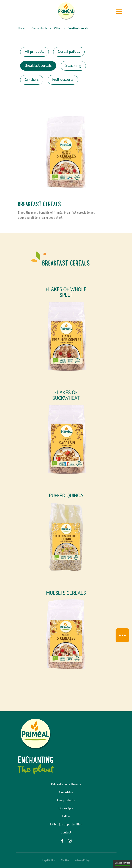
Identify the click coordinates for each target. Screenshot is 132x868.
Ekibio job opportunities (66, 824)
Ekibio (66, 816)
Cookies (65, 860)
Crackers (32, 80)
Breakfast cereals (38, 66)
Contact (66, 833)
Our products (66, 800)
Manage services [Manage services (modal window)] (122, 864)
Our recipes (66, 808)
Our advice (66, 792)
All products (34, 52)
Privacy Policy (82, 860)
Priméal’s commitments (66, 784)
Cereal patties (69, 52)
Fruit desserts (63, 80)
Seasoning (73, 66)
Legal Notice (49, 860)
